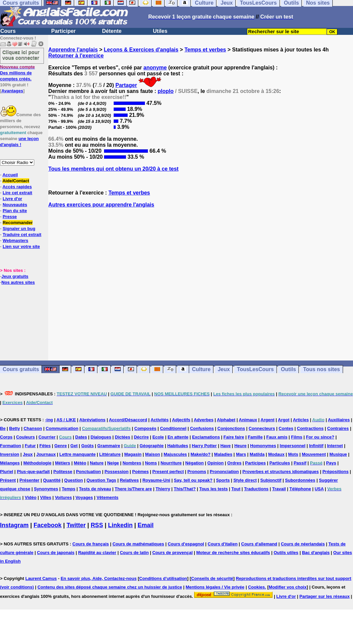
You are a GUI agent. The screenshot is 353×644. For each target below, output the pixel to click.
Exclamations (206, 437)
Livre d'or (12, 199)
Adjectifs (181, 420)
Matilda (257, 454)
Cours (8, 31)
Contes (286, 428)
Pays (331, 463)
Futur (30, 446)
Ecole (158, 437)
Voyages (84, 497)
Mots (293, 454)
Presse (10, 217)
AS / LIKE (66, 420)
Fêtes (45, 446)
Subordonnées (300, 480)
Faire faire (234, 437)
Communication (62, 428)
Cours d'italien (223, 544)
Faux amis (277, 437)
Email (146, 525)
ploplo (166, 91)
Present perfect (168, 472)
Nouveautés (15, 205)
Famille (255, 437)
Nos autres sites (18, 282)
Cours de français (91, 544)
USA (319, 489)
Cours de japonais (56, 553)
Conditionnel (173, 428)
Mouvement (314, 454)
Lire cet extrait (17, 193)
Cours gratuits (21, 369)
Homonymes (263, 446)
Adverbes (204, 420)
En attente (178, 437)
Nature (97, 463)
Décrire (141, 437)
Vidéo (30, 497)
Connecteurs (262, 428)
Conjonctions (231, 428)
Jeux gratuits (15, 276)
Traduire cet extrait (22, 235)
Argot (284, 420)
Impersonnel (293, 446)
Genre (60, 446)
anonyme (155, 68)
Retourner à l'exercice (76, 56)
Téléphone (300, 489)
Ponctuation (88, 472)
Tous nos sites (322, 369)
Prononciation (224, 472)
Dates (81, 437)
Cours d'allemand (259, 544)
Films (297, 437)
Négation (194, 463)
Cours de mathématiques (138, 544)
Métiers (63, 463)
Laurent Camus (41, 578)
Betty (15, 428)
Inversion (10, 454)
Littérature (110, 454)
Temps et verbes (205, 50)
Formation (11, 446)
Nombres (132, 463)
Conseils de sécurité (212, 578)
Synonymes (46, 489)
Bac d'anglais (316, 553)
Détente (112, 31)
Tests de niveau (95, 489)
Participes (255, 463)
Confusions (202, 428)
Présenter (30, 480)
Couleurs (25, 437)
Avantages (12, 91)
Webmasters (15, 241)
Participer (63, 31)
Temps (69, 489)
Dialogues (101, 437)
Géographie (152, 446)
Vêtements (107, 497)
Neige (113, 463)
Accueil (10, 175)
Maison (153, 454)
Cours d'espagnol (186, 544)
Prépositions (336, 472)
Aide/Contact (16, 181)
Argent (268, 420)
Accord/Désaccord (128, 420)
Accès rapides (17, 187)
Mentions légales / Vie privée (215, 587)
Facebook (48, 525)
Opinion (216, 463)
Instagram (14, 525)
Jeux (224, 369)
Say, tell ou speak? (193, 480)
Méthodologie (37, 463)
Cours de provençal (172, 553)
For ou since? (320, 437)
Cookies (256, 587)
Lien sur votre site (21, 246)
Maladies (223, 454)
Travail (279, 489)
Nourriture (171, 463)
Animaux (248, 420)
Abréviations (93, 420)
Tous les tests (213, 489)
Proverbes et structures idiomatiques (281, 472)
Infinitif (316, 446)
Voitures (63, 497)
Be (3, 428)
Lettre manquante (78, 454)
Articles (301, 420)
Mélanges (10, 463)
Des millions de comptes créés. (17, 73)
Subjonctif (271, 480)
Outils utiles (286, 553)
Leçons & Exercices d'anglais (141, 50)
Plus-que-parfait (33, 472)
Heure (240, 446)
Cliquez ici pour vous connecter (21, 55)
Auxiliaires (339, 420)
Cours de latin (134, 553)
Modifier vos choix (288, 587)
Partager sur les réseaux (325, 596)
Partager (126, 85)
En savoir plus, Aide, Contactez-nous (99, 578)
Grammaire (109, 446)
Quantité (52, 480)
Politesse (63, 472)
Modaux (276, 454)
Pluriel (7, 472)
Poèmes (141, 472)
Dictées (123, 437)
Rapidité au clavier (97, 553)
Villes (46, 497)
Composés (145, 428)
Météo (80, 463)
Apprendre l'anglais (73, 50)
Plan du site (15, 211)
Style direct (245, 480)
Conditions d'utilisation (163, 578)
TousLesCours (255, 369)
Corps (6, 437)
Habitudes (178, 446)
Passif (300, 463)
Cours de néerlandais (303, 544)
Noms (151, 463)
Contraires (338, 428)
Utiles (160, 31)
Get (74, 446)
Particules (280, 463)
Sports (223, 480)
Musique (338, 454)
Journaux (46, 454)
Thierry (163, 489)
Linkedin (120, 525)
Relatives (129, 480)
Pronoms (197, 472)
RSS (97, 525)
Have (226, 446)
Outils (288, 369)
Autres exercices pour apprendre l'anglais (101, 205)
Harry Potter (204, 446)
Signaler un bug (19, 229)
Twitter (76, 525)
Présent (8, 480)
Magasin (133, 454)
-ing (49, 420)
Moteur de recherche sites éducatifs (233, 553)
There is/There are (133, 489)
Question (73, 480)
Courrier (47, 437)
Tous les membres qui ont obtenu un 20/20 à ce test (113, 169)
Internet (335, 446)
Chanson (33, 428)
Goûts (87, 446)
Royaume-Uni (156, 480)
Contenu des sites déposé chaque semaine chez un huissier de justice (110, 587)
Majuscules (175, 454)
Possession (116, 472)
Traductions (256, 489)
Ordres (235, 463)
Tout (236, 489)
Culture (201, 369)
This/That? (185, 489)
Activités (160, 420)
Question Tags (101, 480)
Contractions (310, 428)
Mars (241, 454)
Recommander (18, 223)
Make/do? (200, 454)
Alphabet (226, 420)
